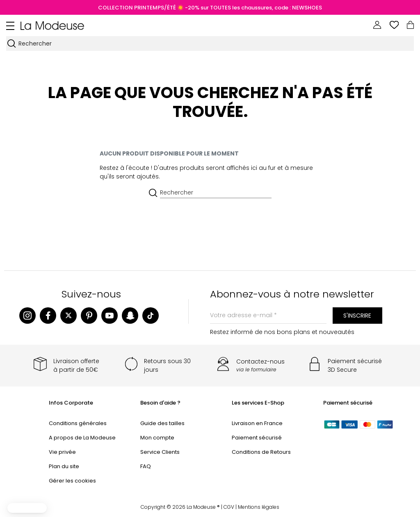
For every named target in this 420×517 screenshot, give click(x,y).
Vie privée (62, 452)
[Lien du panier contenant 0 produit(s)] (410, 25)
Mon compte (157, 438)
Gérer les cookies (72, 481)
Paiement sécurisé (257, 438)
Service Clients (160, 452)
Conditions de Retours (261, 452)
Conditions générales (78, 423)
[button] (27, 508)
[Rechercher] (216, 43)
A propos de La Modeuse (82, 438)
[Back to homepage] (52, 25)
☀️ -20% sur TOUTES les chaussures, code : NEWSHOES (249, 8)
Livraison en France (257, 423)
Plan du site (64, 466)
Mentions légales (259, 507)
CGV (229, 507)
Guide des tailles (162, 423)
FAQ (146, 466)
